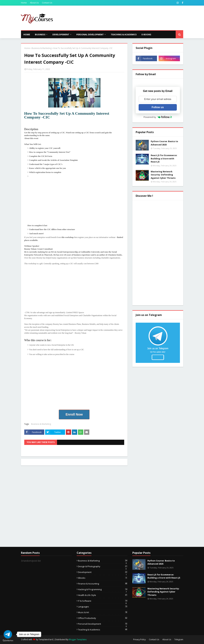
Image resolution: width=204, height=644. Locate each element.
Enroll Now (74, 414)
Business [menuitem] (40, 34)
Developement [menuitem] (61, 34)
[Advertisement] (124, 18)
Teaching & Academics (103, 630)
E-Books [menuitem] (146, 34)
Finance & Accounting (103, 584)
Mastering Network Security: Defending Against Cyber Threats (163, 175)
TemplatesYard (46, 639)
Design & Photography (103, 566)
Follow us (158, 107)
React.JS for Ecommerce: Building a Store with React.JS (164, 158)
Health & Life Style (103, 595)
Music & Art (103, 612)
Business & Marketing (42, 48)
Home (24, 3)
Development (103, 572)
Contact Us (47, 3)
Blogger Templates (78, 639)
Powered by (158, 117)
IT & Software (103, 601)
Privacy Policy (139, 639)
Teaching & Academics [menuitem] (124, 34)
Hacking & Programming (103, 589)
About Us (34, 3)
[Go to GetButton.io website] (8, 641)
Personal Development (103, 624)
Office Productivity (103, 618)
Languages (103, 607)
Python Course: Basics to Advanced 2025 (164, 143)
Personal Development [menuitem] (90, 34)
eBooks (103, 578)
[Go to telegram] (8, 634)
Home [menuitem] (27, 34)
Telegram (179, 639)
